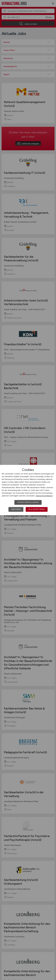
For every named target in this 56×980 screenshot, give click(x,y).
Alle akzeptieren (37, 509)
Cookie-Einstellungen (28, 502)
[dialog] (28, 490)
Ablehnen (16, 509)
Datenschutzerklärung (44, 496)
